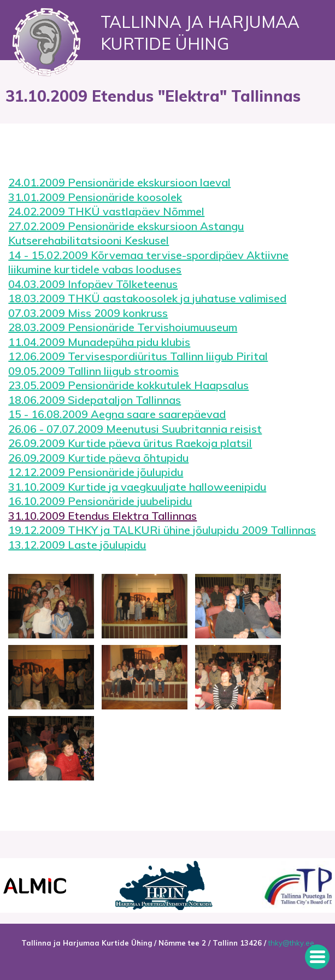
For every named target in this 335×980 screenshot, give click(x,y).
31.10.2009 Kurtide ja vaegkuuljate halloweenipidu (137, 487)
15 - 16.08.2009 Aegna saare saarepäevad (117, 414)
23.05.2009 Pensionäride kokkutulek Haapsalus (128, 385)
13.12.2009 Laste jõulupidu (77, 545)
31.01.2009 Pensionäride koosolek (95, 197)
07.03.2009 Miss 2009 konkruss (88, 313)
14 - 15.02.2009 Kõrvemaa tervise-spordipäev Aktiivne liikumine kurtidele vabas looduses (148, 262)
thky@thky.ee (291, 943)
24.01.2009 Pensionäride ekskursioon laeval (119, 182)
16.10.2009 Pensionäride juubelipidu (100, 501)
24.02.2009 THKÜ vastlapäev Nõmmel (106, 211)
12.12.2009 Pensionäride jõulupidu (96, 472)
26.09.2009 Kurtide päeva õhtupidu (98, 458)
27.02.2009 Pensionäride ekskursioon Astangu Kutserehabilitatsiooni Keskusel (126, 233)
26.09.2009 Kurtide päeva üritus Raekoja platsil (130, 443)
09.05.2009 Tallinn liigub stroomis (93, 371)
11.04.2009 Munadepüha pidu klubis (99, 342)
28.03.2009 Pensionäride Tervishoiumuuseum (123, 327)
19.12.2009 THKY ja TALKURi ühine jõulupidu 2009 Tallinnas (162, 530)
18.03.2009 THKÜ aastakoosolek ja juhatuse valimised (147, 298)
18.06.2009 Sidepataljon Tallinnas (95, 400)
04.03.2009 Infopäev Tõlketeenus (93, 284)
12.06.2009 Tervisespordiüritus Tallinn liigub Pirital (138, 356)
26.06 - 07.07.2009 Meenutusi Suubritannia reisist (135, 429)
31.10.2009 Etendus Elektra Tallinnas (102, 516)
